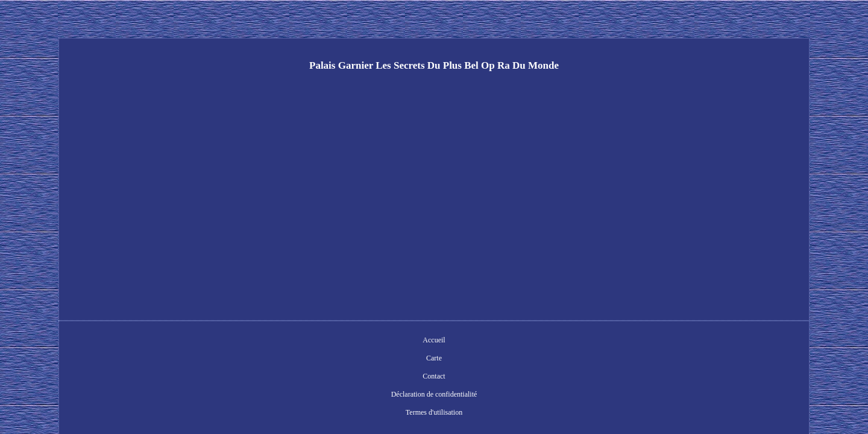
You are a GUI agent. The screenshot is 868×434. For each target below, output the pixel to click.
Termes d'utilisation (528, 341)
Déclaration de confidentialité (443, 341)
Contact (375, 341)
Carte (342, 341)
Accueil (309, 341)
